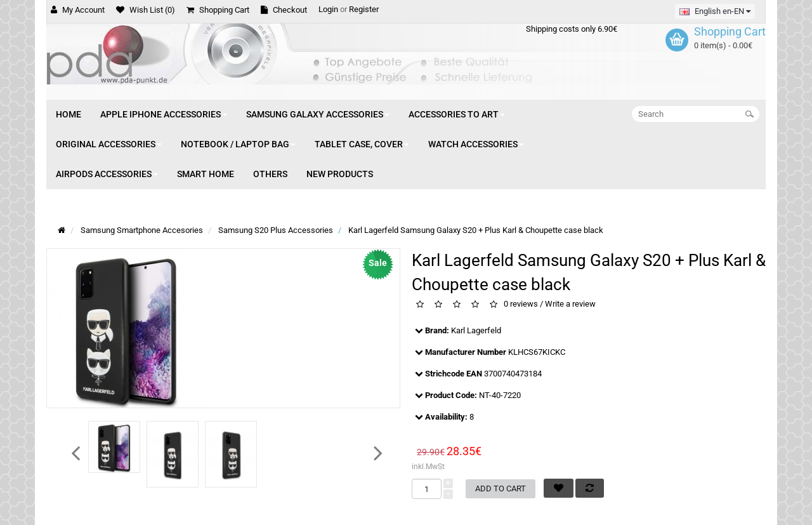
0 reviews (521, 304)
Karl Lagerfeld (476, 330)
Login (328, 9)
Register (364, 9)
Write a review (570, 304)
